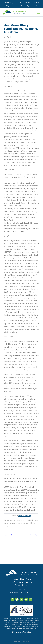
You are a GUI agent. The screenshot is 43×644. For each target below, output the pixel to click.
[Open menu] (39, 12)
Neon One (27, 641)
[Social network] (17, 600)
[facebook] (12, 600)
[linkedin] (22, 600)
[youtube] (26, 600)
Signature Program (24, 516)
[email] (31, 600)
